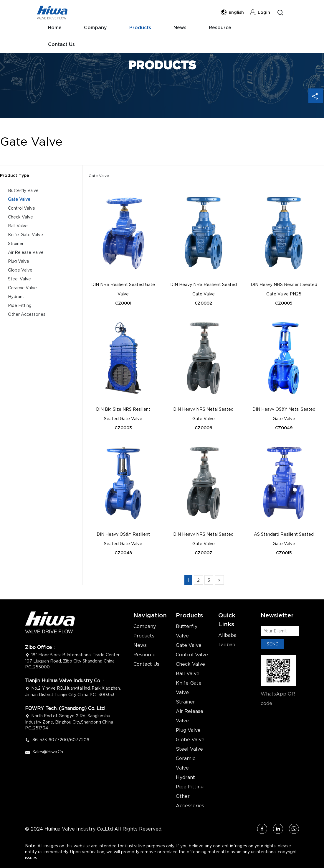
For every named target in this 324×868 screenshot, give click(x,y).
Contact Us (263, 26)
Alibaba (227, 635)
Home (57, 26)
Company (96, 26)
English (232, 13)
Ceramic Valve (22, 288)
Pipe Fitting (20, 305)
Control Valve (22, 208)
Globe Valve (20, 270)
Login (260, 13)
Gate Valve (19, 199)
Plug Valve (19, 261)
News (178, 26)
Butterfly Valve (23, 190)
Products (139, 26)
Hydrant (16, 296)
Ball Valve (18, 226)
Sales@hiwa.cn (48, 752)
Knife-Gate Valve (25, 235)
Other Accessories (27, 314)
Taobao (227, 645)
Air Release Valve (26, 252)
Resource (217, 26)
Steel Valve (19, 279)
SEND (273, 644)
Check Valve (20, 217)
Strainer (16, 243)
